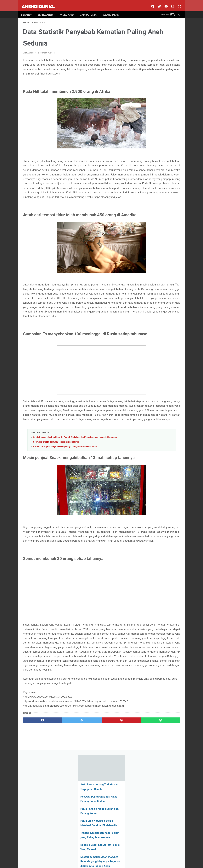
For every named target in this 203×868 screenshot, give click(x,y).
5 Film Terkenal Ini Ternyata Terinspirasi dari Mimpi (56, 511)
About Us (72, 857)
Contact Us (94, 857)
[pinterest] (89, 828)
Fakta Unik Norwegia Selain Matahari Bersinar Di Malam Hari (157, 88)
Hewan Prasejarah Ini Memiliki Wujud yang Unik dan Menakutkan (159, 162)
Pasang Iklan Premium (126, 857)
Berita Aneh (47, 10)
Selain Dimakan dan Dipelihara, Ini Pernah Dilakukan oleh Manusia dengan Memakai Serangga (75, 506)
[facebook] (150, 3)
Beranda (29, 10)
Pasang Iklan (112, 10)
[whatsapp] (115, 828)
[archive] (157, 204)
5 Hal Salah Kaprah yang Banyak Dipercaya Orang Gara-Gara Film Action (65, 516)
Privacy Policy (107, 857)
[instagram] (170, 3)
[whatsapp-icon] (177, 3)
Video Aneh (69, 10)
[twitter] (157, 3)
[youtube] (164, 3)
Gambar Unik (90, 10)
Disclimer (82, 857)
